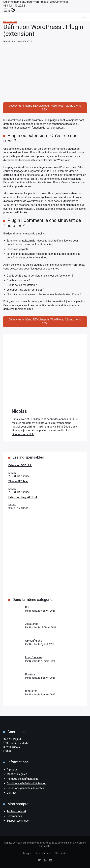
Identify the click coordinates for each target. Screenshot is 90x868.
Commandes (14, 816)
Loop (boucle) (33, 657)
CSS (28, 607)
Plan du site (61, 853)
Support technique (18, 821)
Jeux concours (43, 853)
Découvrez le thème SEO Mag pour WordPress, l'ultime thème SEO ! (45, 108)
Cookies (30, 674)
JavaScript (31, 624)
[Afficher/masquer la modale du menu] (84, 17)
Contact (11, 793)
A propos (12, 770)
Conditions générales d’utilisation (26, 783)
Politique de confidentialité (23, 779)
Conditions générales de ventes (25, 788)
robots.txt (31, 691)
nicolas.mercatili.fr (23, 434)
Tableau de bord (16, 811)
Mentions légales (17, 774)
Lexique (27, 853)
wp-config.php (34, 641)
